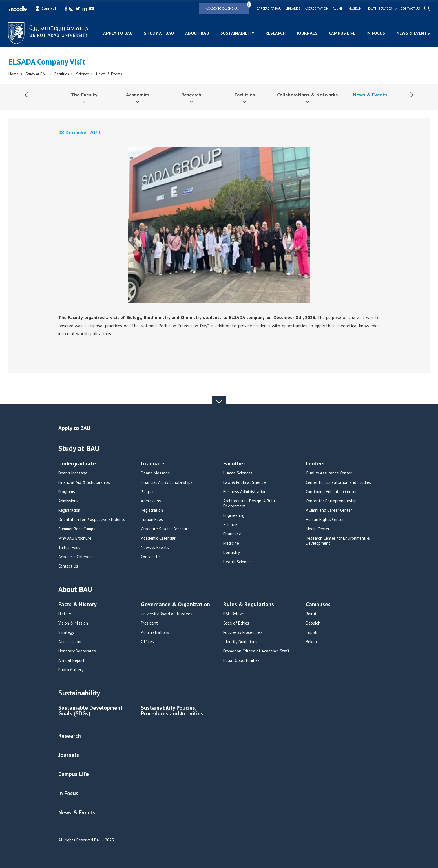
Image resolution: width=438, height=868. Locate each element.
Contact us (410, 8)
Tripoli (311, 632)
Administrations (155, 632)
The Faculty (84, 95)
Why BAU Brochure (75, 538)
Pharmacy (232, 534)
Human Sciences (238, 473)
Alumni (338, 8)
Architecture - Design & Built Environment (249, 504)
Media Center (318, 529)
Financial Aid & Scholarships (84, 482)
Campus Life (342, 33)
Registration (69, 510)
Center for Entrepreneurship (331, 501)
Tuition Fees (69, 548)
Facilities (245, 95)
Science (83, 74)
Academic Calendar (227, 7)
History (65, 614)
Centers (315, 464)
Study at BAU (159, 33)
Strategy (66, 632)
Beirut (311, 614)
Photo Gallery (71, 670)
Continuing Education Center (331, 492)
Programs (67, 492)
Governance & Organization (175, 605)
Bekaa (311, 642)
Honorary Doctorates (77, 651)
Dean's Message (73, 473)
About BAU (197, 33)
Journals (307, 33)
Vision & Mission (73, 623)
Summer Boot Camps (77, 529)
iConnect (46, 8)
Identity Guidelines (240, 642)
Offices (147, 642)
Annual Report (71, 660)
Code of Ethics (236, 623)
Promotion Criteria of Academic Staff (256, 651)
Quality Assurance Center (329, 473)
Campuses (318, 605)
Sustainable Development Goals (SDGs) (90, 711)
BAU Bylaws (234, 614)
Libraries (293, 8)
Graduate (153, 464)
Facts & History (78, 605)
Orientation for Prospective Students (92, 520)
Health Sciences (238, 562)
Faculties (62, 74)
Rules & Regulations (249, 605)
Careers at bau (269, 8)
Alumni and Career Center (329, 510)
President (149, 623)
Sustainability (237, 33)
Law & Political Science (245, 482)
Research (275, 33)
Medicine (231, 543)
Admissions (68, 501)
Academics (138, 95)
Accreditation (316, 8)
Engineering (234, 515)
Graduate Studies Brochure (165, 529)
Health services (379, 8)
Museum (355, 8)
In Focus (375, 33)
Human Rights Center (325, 520)
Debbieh (313, 623)
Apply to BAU (118, 33)
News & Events (413, 33)
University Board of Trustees (167, 614)
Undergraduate (77, 464)
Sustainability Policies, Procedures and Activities (172, 711)
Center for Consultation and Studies (338, 482)
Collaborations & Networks (307, 95)
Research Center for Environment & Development (338, 541)
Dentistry (232, 553)
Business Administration (245, 492)
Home (14, 74)
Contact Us (68, 566)
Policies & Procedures (243, 632)
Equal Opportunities (241, 660)
